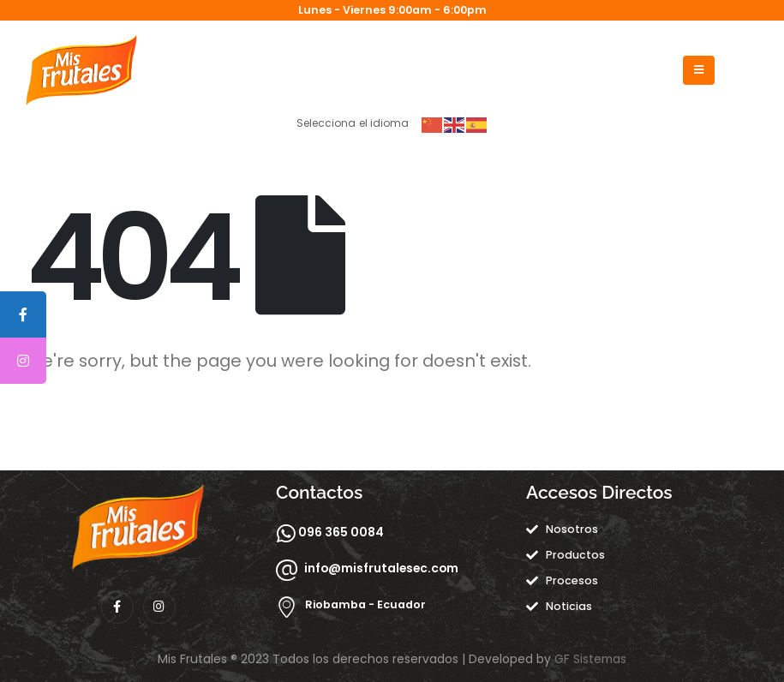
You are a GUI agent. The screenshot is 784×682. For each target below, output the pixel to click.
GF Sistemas (590, 659)
